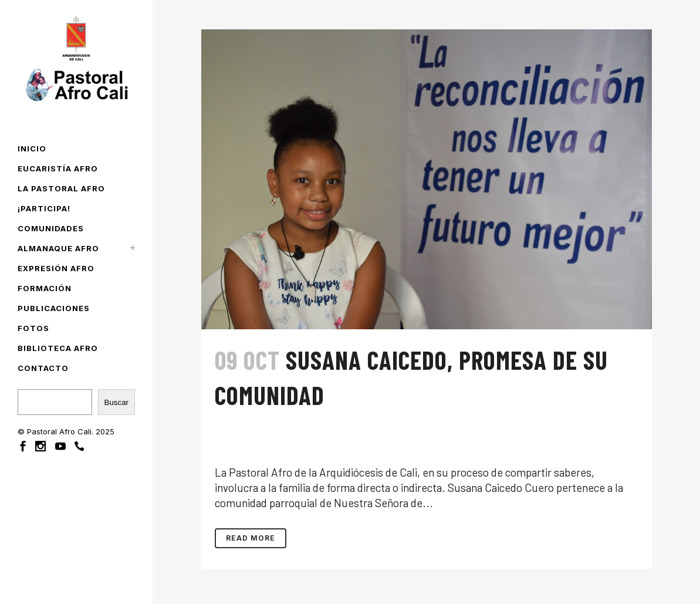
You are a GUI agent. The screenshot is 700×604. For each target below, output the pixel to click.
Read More (251, 538)
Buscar (116, 402)
